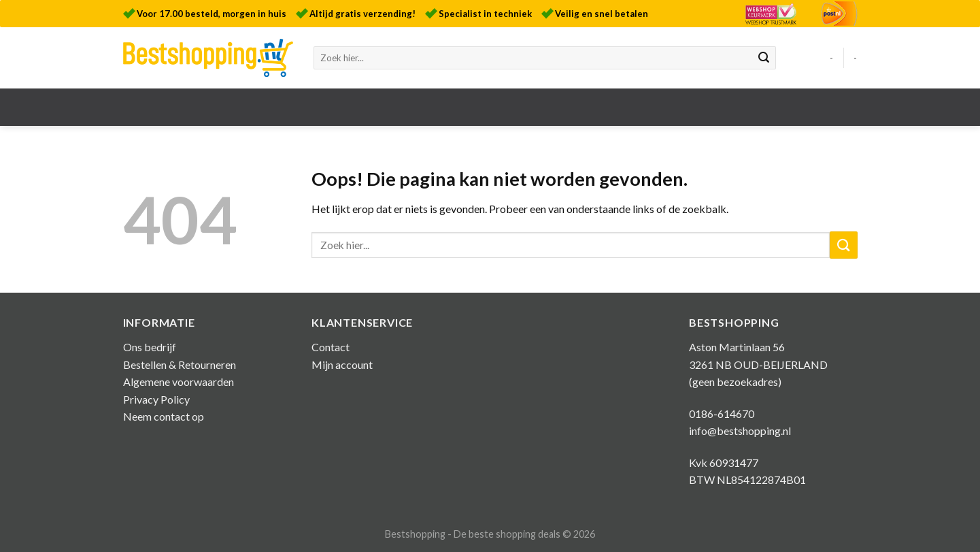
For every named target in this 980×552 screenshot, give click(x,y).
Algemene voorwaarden (179, 381)
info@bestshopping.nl (740, 431)
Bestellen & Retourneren (180, 364)
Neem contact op (164, 416)
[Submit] (764, 58)
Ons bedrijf (150, 347)
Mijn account (342, 364)
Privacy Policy (156, 399)
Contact (331, 347)
